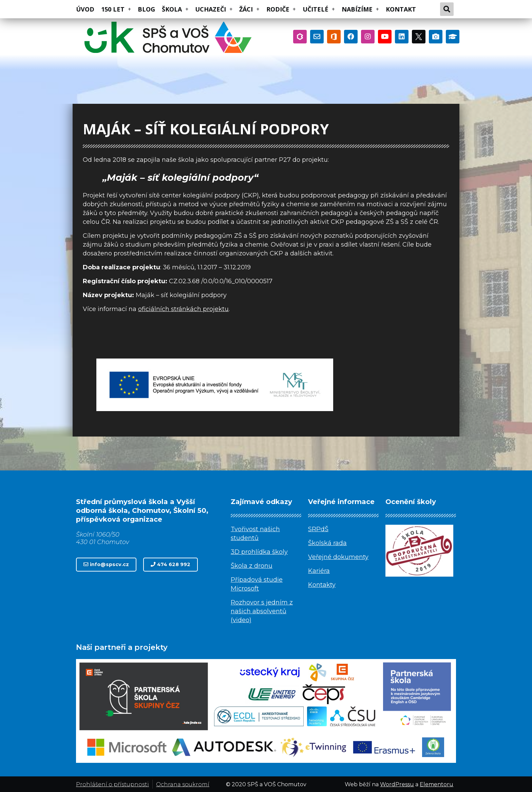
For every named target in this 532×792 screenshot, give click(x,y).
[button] (106, 565)
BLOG (146, 9)
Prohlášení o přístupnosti (112, 784)
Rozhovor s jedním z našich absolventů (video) (262, 611)
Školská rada (327, 543)
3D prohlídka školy (259, 552)
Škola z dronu (252, 566)
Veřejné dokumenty (338, 557)
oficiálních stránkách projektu (183, 309)
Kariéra (319, 571)
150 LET (116, 9)
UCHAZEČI (214, 9)
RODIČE (281, 9)
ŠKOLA (175, 9)
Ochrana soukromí (183, 784)
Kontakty (322, 585)
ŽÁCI (249, 9)
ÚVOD (85, 9)
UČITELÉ (319, 9)
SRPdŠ (318, 529)
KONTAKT (401, 9)
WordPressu (397, 784)
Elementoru (436, 784)
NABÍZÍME (360, 9)
